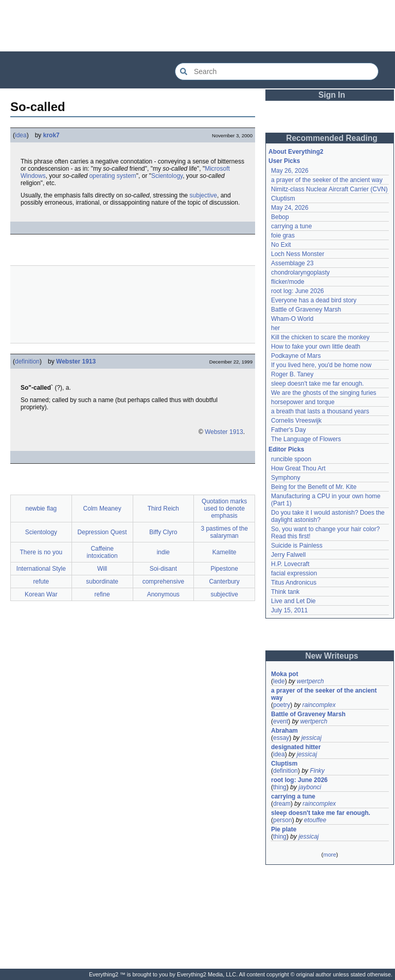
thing (280, 787)
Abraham (284, 731)
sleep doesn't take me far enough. (317, 384)
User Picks (284, 161)
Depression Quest (102, 532)
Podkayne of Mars (296, 356)
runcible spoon (291, 459)
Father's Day (289, 430)
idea (21, 135)
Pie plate (284, 829)
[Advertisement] (197, 26)
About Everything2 (296, 152)
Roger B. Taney (292, 374)
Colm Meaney (102, 509)
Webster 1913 (76, 361)
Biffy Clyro (163, 532)
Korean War (41, 594)
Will (102, 569)
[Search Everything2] (277, 71)
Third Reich (163, 509)
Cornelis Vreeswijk (296, 421)
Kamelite (225, 552)
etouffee (315, 820)
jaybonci (310, 787)
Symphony (286, 478)
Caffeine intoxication (102, 552)
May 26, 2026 (290, 171)
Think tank (285, 592)
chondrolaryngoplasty (300, 273)
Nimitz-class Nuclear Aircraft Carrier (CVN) (329, 189)
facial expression (294, 573)
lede (279, 681)
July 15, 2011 (289, 610)
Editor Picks (286, 449)
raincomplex (319, 705)
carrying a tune (291, 226)
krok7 (51, 135)
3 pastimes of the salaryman (224, 532)
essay (281, 738)
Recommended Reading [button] (332, 138)
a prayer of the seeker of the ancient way (327, 180)
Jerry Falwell (288, 555)
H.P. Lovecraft (290, 564)
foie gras (283, 235)
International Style (41, 569)
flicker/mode (288, 282)
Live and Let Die (293, 601)
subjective (203, 195)
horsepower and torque (303, 402)
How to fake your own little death (316, 347)
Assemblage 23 (292, 263)
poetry (282, 705)
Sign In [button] (332, 95)
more (329, 855)
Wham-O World (292, 319)
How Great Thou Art (298, 468)
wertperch (310, 681)
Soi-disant (163, 569)
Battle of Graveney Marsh (306, 310)
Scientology (167, 176)
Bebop (280, 217)
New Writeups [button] (332, 656)
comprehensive (163, 582)
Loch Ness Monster (298, 254)
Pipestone (224, 569)
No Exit (281, 245)
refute (41, 582)
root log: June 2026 (298, 291)
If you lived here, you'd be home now (321, 365)
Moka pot (285, 674)
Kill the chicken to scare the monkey (320, 337)
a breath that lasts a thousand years (320, 411)
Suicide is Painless (297, 546)
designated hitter (296, 747)
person (283, 820)
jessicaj (311, 738)
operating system (112, 176)
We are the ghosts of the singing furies (324, 393)
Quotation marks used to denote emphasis (224, 509)
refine (102, 594)
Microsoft (217, 169)
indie (163, 552)
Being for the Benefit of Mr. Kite (314, 487)
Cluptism (283, 198)
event (281, 721)
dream (282, 804)
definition (27, 361)
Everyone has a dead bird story (314, 300)
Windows (33, 176)
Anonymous (163, 594)
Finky (317, 771)
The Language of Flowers (306, 439)
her (275, 328)
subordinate (102, 582)
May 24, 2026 (290, 208)
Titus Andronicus (294, 583)
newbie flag (41, 509)
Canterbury (224, 582)
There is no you (41, 552)
